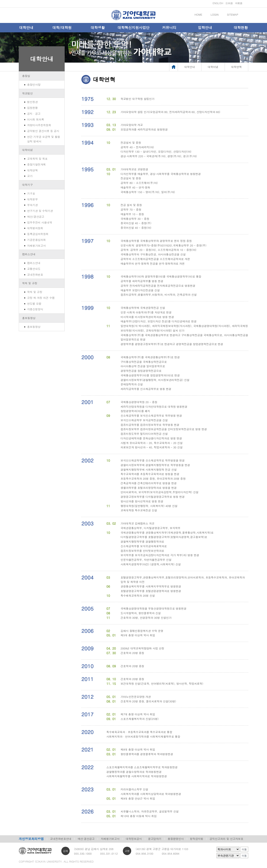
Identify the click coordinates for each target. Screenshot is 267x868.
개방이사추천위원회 (39, 125)
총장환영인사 (176, 839)
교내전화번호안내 (61, 839)
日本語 (229, 3)
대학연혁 (32, 170)
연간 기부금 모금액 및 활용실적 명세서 (44, 139)
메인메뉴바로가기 (0, 0)
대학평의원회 (35, 228)
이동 (244, 849)
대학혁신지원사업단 (133, 28)
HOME (198, 14)
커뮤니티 (169, 28)
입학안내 (205, 28)
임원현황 (32, 108)
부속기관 (32, 205)
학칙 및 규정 (30, 283)
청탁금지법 (197, 839)
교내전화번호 (35, 275)
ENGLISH (218, 3)
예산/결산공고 (36, 217)
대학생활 (98, 28)
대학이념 (27, 150)
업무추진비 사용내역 (40, 222)
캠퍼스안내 (29, 254)
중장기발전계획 (37, 164)
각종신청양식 (35, 309)
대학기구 (27, 185)
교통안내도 (34, 269)
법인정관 (32, 102)
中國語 (239, 3)
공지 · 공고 (34, 114)
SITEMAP (233, 14)
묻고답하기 (155, 839)
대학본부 (32, 199)
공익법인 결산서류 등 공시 (43, 131)
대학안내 (26, 28)
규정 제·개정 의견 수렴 (41, 298)
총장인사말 (34, 85)
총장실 (26, 76)
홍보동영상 (29, 318)
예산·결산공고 (86, 839)
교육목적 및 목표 (37, 159)
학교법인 (27, 93)
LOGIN (215, 14)
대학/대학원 (62, 28)
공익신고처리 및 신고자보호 (227, 839)
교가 (30, 176)
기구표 (31, 193)
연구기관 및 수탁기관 (40, 211)
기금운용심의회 (37, 240)
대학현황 (241, 28)
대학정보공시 (134, 839)
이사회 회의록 (36, 119)
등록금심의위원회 (38, 234)
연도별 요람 (34, 304)
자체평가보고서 (37, 246)
